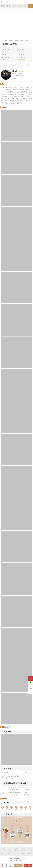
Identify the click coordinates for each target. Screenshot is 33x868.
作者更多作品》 (21, 60)
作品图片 (4, 107)
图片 (13, 2)
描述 (8, 2)
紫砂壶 (8, 6)
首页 (2, 6)
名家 (25, 6)
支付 (19, 2)
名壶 (14, 6)
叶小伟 (7, 49)
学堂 (20, 6)
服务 (25, 2)
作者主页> (21, 71)
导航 (30, 6)
